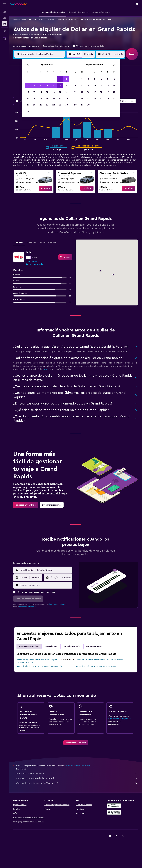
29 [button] (60, 105)
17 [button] (28, 98)
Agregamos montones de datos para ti (77, 778)
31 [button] (28, 111)
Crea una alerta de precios (119, 719)
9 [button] (67, 86)
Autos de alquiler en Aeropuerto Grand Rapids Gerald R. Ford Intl (37, 661)
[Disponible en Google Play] (114, 806)
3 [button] (28, 86)
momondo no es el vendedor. (77, 774)
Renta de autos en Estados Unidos (42, 19)
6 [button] (47, 86)
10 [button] (28, 92)
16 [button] (67, 92)
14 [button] (54, 92)
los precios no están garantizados (78, 766)
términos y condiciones (57, 604)
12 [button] (41, 92)
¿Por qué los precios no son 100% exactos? (77, 783)
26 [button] (41, 105)
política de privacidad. (28, 607)
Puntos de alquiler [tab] (48, 242)
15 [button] (60, 92)
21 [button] (54, 98)
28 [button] (54, 105)
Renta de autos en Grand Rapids (93, 19)
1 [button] (60, 79)
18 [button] (34, 98)
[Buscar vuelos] (5, 12)
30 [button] (67, 105)
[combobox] (26, 46)
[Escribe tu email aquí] (45, 585)
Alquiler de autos (20, 19)
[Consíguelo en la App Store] (114, 812)
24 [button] (28, 105)
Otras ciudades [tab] (52, 646)
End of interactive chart (13, 138)
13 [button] (47, 92)
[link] (45, 188)
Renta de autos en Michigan (68, 19)
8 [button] (60, 86)
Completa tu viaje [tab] (72, 646)
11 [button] (34, 92)
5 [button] (41, 86)
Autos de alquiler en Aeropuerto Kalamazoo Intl (97, 666)
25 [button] (34, 105)
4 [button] (34, 86)
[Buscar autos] (5, 24)
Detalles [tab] (19, 242)
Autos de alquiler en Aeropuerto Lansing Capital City (40, 666)
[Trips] (5, 31)
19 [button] (41, 98)
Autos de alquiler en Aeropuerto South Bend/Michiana (100, 660)
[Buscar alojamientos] (5, 18)
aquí (46, 369)
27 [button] (47, 105)
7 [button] (54, 86)
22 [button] (60, 98)
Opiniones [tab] (32, 242)
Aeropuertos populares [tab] (29, 646)
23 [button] (66, 98)
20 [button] (47, 98)
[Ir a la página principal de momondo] (18, 4)
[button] (5, 4)
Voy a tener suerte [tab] (94, 646)
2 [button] (67, 79)
